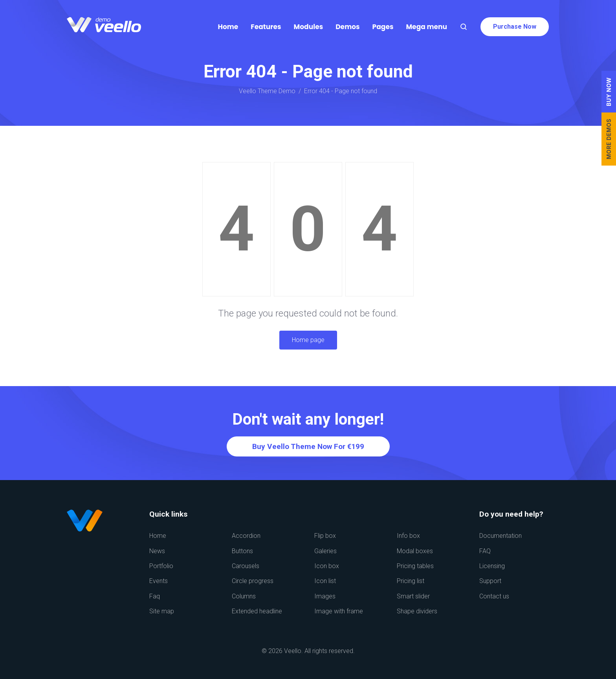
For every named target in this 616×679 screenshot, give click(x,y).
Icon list (325, 581)
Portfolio (161, 566)
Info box (408, 536)
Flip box (325, 536)
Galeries (325, 551)
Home (158, 536)
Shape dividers (417, 611)
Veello (293, 651)
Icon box (327, 566)
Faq (155, 596)
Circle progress (253, 581)
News (157, 551)
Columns (244, 596)
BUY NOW (609, 92)
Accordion (246, 536)
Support (490, 581)
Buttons (242, 551)
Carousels (246, 566)
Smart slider (413, 596)
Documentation (500, 536)
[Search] (464, 27)
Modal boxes (415, 551)
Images (325, 596)
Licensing (492, 566)
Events (159, 581)
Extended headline (257, 611)
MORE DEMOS (609, 139)
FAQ (485, 551)
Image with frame (339, 611)
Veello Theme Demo (267, 91)
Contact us (494, 596)
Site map (162, 611)
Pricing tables (415, 566)
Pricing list (411, 581)
